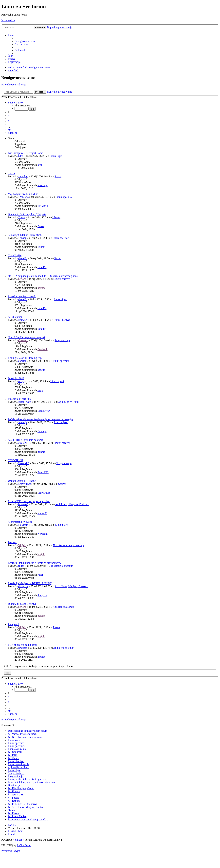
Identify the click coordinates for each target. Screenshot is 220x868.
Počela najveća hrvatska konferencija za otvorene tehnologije (40, 419)
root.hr (11, 173)
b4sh (21, 156)
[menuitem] (25, 41)
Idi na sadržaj (8, 20)
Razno (58, 176)
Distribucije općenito (62, 566)
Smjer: (66, 666)
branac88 (23, 504)
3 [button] (9, 118)
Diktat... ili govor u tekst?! (22, 604)
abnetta (22, 361)
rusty (21, 381)
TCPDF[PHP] (15, 460)
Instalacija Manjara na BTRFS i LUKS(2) (30, 583)
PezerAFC (24, 463)
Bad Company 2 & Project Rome (25, 153)
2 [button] (9, 115)
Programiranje (62, 340)
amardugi (23, 176)
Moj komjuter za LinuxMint (23, 194)
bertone (22, 279)
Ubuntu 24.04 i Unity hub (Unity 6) (27, 214)
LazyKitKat (25, 484)
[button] (16, 103)
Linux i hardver (62, 279)
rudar (21, 566)
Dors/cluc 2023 (16, 378)
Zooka (22, 217)
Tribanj (22, 238)
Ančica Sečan (24, 845)
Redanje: (43, 666)
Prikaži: (16, 666)
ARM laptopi (15, 317)
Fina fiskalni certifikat (20, 399)
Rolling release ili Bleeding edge (25, 358)
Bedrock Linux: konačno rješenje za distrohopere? (35, 563)
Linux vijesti (61, 299)
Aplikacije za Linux (69, 402)
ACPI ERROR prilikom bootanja (25, 440)
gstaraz (22, 443)
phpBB (18, 840)
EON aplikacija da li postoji (23, 645)
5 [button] (9, 124)
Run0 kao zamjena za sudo (22, 296)
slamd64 (23, 258)
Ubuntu (56, 217)
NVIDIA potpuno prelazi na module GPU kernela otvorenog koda (43, 276)
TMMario (23, 197)
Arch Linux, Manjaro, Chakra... (72, 504)
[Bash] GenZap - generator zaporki (26, 337)
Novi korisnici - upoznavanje (68, 545)
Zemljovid (13, 624)
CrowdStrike (15, 255)
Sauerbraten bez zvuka (20, 522)
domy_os (23, 586)
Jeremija (23, 422)
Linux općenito (64, 197)
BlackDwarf (25, 402)
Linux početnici (61, 238)
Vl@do (22, 545)
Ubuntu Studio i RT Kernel (22, 481)
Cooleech (23, 340)
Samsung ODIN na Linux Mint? (25, 235)
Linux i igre (56, 156)
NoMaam (23, 525)
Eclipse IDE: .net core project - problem (29, 501)
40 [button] (9, 130)
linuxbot (23, 648)
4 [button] (9, 121)
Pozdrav (12, 542)
